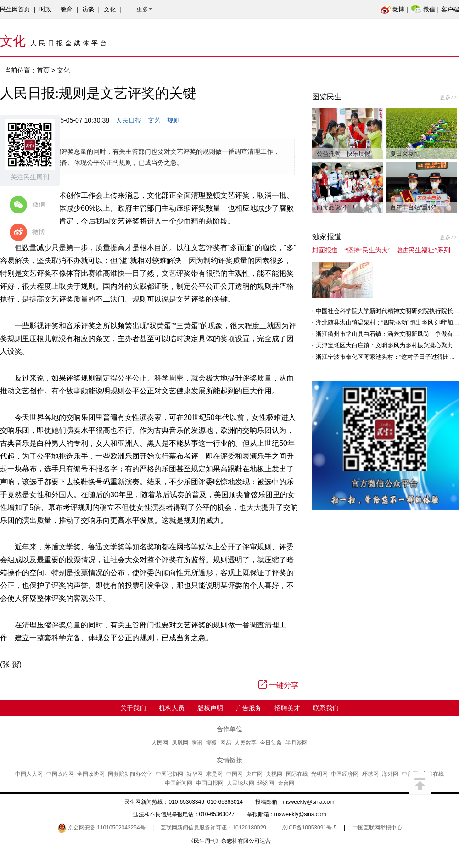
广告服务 (249, 708)
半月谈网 (297, 743)
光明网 (319, 774)
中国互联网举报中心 (377, 828)
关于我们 (133, 708)
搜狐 (211, 743)
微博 (392, 9)
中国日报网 (210, 783)
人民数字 (246, 743)
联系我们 (326, 708)
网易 (226, 743)
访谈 (88, 9)
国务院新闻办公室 (130, 774)
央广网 (254, 774)
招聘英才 (287, 708)
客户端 (450, 9)
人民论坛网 (241, 783)
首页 (43, 70)
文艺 (154, 120)
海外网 (390, 774)
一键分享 (278, 685)
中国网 (235, 774)
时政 (45, 9)
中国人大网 (29, 774)
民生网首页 (15, 9)
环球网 (370, 774)
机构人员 (172, 708)
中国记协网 (169, 774)
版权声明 (210, 708)
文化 (110, 9)
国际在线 (297, 774)
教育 (67, 9)
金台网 (286, 783)
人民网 (160, 743)
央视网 (274, 774)
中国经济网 (345, 774)
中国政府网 (60, 774)
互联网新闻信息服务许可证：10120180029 (213, 828)
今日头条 (271, 743)
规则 (174, 120)
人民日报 (129, 120)
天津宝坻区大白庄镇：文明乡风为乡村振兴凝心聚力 (384, 345)
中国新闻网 (179, 783)
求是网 (214, 774)
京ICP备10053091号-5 (309, 828)
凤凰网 (180, 743)
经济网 (266, 783)
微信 (423, 9)
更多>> (448, 97)
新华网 (195, 774)
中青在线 (433, 774)
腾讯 (197, 743)
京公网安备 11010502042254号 (101, 828)
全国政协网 (91, 774)
